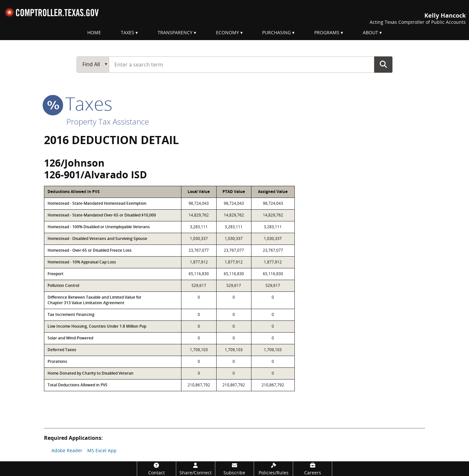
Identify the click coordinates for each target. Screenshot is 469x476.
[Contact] (156, 469)
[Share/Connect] (196, 469)
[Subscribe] (235, 469)
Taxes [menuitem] (128, 32)
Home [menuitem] (94, 32)
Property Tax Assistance (108, 121)
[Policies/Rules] (273, 469)
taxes (78, 103)
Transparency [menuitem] (175, 32)
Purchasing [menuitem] (277, 32)
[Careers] (313, 469)
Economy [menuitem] (227, 32)
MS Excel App (102, 450)
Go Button (383, 64)
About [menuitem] (370, 32)
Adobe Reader (67, 450)
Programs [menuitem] (327, 32)
